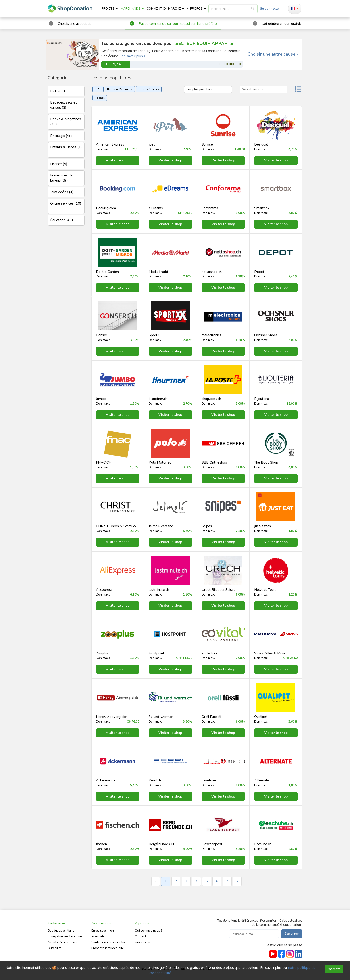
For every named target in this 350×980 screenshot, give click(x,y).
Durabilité (55, 948)
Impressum (142, 942)
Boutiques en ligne (61, 931)
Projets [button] (110, 9)
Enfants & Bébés (149, 89)
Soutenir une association (109, 942)
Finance (100, 98)
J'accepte (334, 969)
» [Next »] (237, 881)
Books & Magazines (120, 89)
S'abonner (292, 934)
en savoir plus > (134, 56)
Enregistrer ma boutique (65, 936)
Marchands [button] (132, 9)
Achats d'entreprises (62, 942)
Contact (140, 936)
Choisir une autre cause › (273, 54)
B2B (98, 89)
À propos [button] (196, 9)
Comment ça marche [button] (165, 9)
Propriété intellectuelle (108, 948)
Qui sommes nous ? (149, 931)
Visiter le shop (118, 160)
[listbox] (233, 9)
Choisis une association (76, 24)
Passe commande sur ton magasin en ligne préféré (178, 24)
